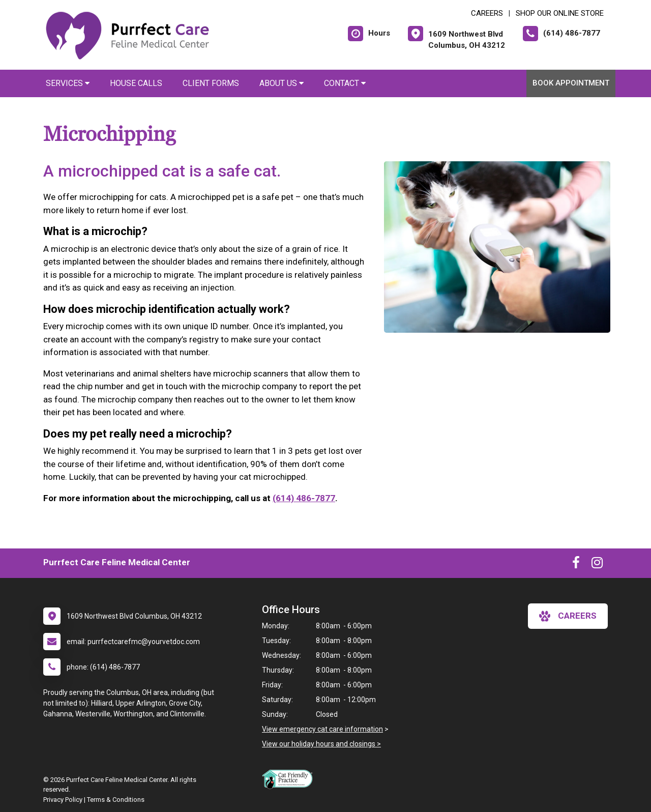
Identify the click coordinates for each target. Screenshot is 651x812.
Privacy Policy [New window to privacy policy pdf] (63, 800)
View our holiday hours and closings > (321, 744)
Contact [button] (345, 83)
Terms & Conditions (116, 800)
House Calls (136, 83)
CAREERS (487, 13)
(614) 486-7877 (304, 498)
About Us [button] (282, 83)
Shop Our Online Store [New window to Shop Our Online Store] (560, 13)
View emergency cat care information (322, 729)
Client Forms (211, 83)
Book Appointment (571, 83)
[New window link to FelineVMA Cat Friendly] (290, 779)
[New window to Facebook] (576, 565)
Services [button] (68, 83)
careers (568, 616)
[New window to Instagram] (597, 565)
